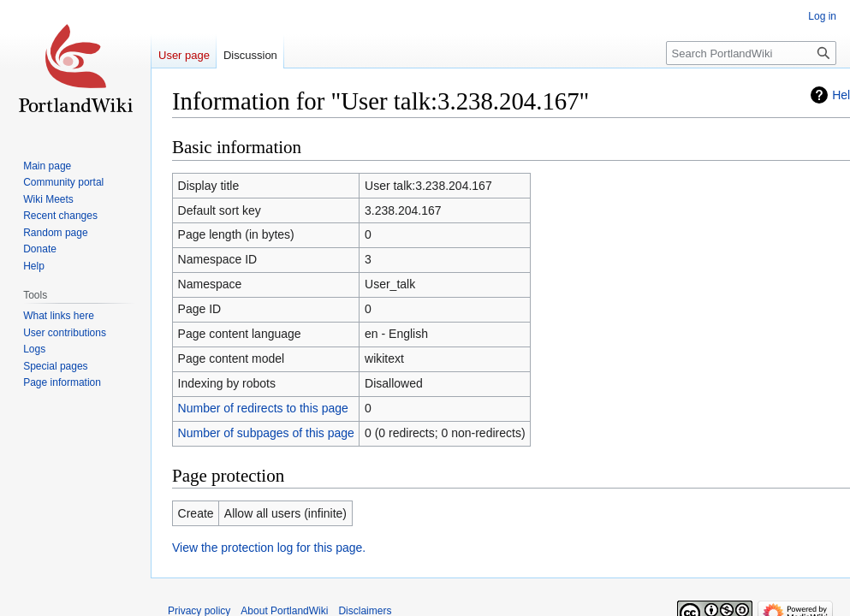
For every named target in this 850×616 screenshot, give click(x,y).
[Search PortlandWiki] (751, 53)
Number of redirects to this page (263, 408)
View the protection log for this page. (269, 548)
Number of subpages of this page (266, 433)
